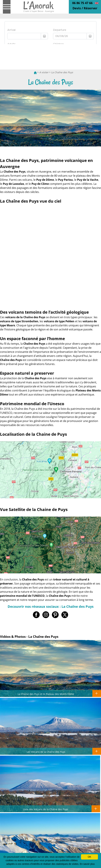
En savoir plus (87, 864)
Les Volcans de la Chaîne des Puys (46, 752)
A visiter (44, 72)
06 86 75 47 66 (82, 3)
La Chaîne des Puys (62, 72)
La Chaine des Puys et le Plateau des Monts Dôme (46, 694)
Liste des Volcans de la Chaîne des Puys (46, 809)
